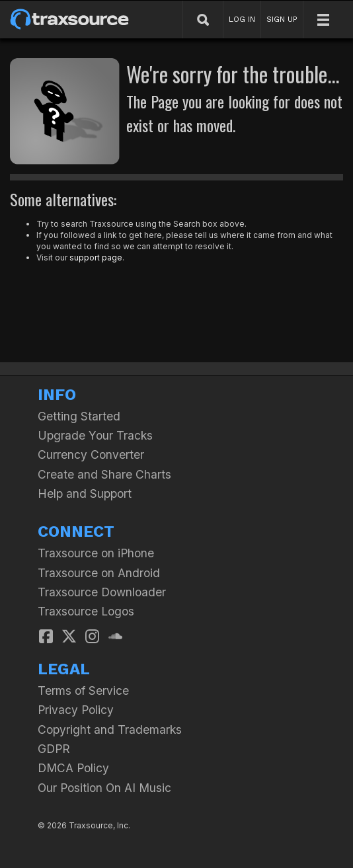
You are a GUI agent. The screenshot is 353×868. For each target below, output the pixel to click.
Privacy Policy (76, 710)
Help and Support (85, 493)
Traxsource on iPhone (96, 553)
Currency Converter (91, 454)
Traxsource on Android (99, 573)
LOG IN (242, 19)
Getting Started (79, 416)
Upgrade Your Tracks (95, 435)
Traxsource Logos (86, 611)
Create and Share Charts (104, 474)
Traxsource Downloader (102, 592)
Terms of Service (83, 690)
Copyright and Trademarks (110, 730)
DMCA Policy (73, 768)
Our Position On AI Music (104, 788)
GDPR (54, 749)
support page (96, 257)
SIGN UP (282, 19)
